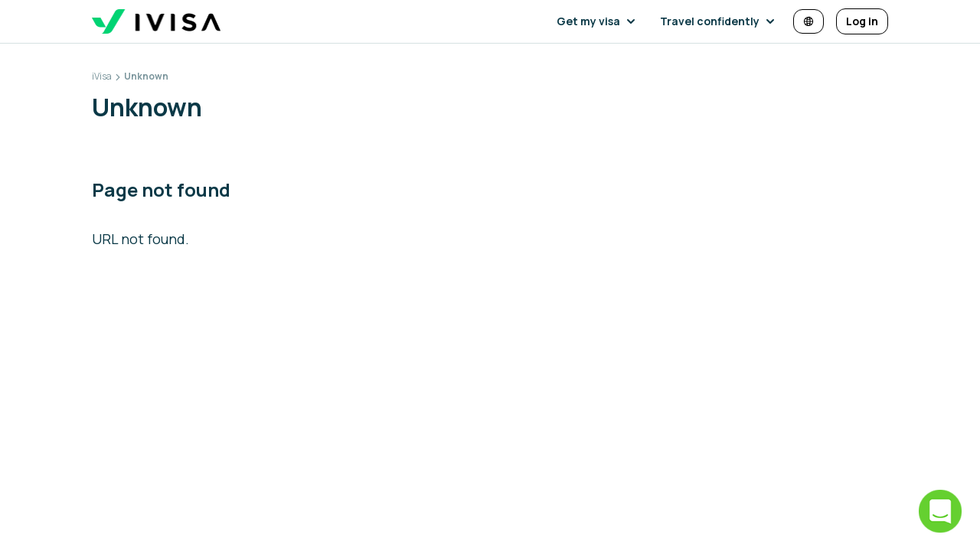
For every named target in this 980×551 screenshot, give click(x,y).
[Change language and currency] (808, 21)
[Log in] (862, 21)
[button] (599, 21)
